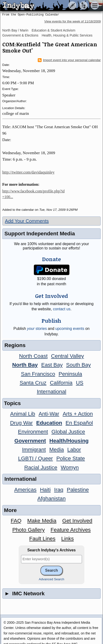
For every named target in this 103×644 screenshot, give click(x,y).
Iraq (59, 490)
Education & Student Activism (53, 30)
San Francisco (38, 374)
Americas (25, 490)
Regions (15, 345)
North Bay (25, 365)
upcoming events (70, 329)
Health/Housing (69, 441)
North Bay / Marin (15, 30)
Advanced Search (51, 579)
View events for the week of (72, 21)
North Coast (33, 356)
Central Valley (68, 356)
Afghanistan (51, 499)
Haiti (45, 490)
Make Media (42, 521)
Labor (74, 450)
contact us (62, 309)
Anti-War (49, 414)
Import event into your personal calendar (69, 60)
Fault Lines (42, 539)
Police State (71, 458)
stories (37, 329)
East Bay (52, 365)
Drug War (21, 423)
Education (49, 423)
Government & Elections (20, 35)
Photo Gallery (28, 530)
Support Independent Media (40, 234)
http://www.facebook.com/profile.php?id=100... (34, 194)
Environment (33, 432)
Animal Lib (23, 414)
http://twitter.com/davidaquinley (29, 172)
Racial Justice (41, 467)
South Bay (79, 365)
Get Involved (77, 521)
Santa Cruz (33, 383)
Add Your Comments (27, 221)
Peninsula (70, 374)
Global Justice (68, 432)
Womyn (70, 467)
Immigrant (34, 450)
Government (30, 441)
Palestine (78, 490)
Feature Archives (71, 530)
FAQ (16, 521)
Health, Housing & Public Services (67, 35)
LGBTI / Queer (36, 458)
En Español (79, 423)
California (61, 383)
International (51, 392)
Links (67, 539)
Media (57, 450)
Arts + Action (78, 414)
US (80, 383)
